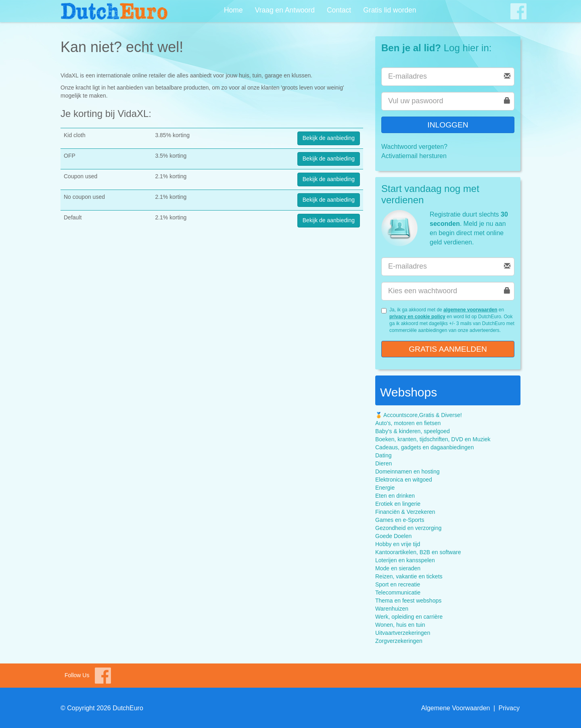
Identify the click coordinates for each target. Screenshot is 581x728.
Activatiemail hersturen (414, 156)
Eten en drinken (395, 496)
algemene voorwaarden (470, 310)
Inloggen (448, 125)
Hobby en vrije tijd (398, 544)
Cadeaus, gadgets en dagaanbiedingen (424, 447)
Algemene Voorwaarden (456, 708)
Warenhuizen (392, 609)
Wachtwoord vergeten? (414, 147)
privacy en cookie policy (417, 317)
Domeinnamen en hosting (408, 471)
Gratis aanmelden (448, 349)
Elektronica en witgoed (404, 480)
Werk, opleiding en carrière (409, 617)
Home (233, 10)
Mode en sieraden (398, 568)
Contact (339, 10)
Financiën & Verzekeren (405, 512)
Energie (385, 488)
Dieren (384, 463)
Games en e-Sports (400, 520)
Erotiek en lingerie (398, 504)
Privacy (509, 708)
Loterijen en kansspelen (405, 560)
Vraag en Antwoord (285, 10)
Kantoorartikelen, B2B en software (418, 552)
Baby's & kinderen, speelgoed (413, 431)
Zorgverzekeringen (399, 641)
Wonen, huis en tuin (400, 625)
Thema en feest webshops (408, 601)
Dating (383, 455)
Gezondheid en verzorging (408, 528)
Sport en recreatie (398, 584)
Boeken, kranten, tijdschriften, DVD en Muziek (433, 439)
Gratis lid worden (390, 10)
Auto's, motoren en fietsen (408, 423)
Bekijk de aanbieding (329, 138)
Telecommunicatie (398, 592)
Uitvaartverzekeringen (403, 633)
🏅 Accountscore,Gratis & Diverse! (419, 415)
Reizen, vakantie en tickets (409, 576)
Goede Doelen (393, 536)
